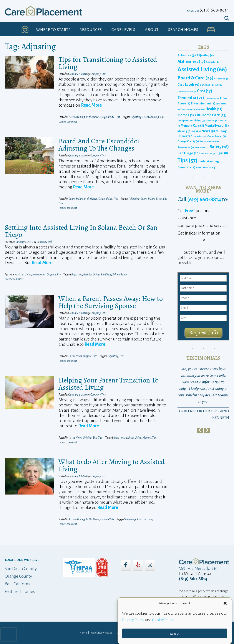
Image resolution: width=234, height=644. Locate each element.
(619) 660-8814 (214, 10)
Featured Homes (20, 591)
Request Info (203, 333)
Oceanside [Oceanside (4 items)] (199, 136)
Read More (91, 105)
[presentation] (8, 634)
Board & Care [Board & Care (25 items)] (196, 78)
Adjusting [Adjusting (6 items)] (205, 55)
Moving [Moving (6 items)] (185, 131)
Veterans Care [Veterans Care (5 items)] (206, 168)
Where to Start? (53, 30)
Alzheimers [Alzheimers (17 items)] (191, 61)
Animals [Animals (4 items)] (212, 62)
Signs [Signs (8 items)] (222, 153)
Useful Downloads (102, 633)
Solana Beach (120, 275)
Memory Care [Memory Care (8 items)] (192, 126)
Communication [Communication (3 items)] (187, 91)
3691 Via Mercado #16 (198, 568)
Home (83, 633)
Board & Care (76, 199)
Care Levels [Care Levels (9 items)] (188, 85)
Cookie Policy (163, 620)
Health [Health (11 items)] (214, 109)
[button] (225, 603)
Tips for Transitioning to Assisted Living (108, 63)
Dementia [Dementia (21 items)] (191, 98)
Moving (147, 438)
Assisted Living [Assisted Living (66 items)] (202, 70)
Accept (175, 634)
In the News (93, 117)
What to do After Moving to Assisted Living (112, 465)
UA (211, 30)
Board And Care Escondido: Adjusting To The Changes (99, 144)
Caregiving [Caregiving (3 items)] (221, 79)
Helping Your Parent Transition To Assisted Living (109, 384)
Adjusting (136, 117)
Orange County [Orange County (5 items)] (188, 141)
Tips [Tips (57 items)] (188, 160)
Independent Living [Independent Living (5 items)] (191, 121)
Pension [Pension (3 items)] (205, 141)
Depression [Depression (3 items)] (212, 98)
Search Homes (183, 30)
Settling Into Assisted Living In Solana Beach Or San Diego (81, 231)
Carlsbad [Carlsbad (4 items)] (207, 85)
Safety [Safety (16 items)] (219, 147)
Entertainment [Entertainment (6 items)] (203, 103)
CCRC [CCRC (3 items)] (218, 85)
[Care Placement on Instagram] (150, 565)
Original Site (107, 117)
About (152, 30)
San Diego (106, 275)
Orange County (18, 576)
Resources (91, 30)
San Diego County (21, 569)
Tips (118, 117)
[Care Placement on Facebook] (126, 565)
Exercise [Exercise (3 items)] (186, 109)
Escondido (161, 199)
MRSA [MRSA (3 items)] (197, 131)
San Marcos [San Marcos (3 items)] (208, 153)
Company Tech (98, 74)
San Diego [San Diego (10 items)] (189, 153)
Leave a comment (68, 122)
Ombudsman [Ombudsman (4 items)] (217, 136)
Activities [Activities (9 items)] (187, 55)
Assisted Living (77, 117)
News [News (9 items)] (208, 131)
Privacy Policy (133, 620)
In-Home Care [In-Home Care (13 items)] (212, 115)
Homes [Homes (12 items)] (187, 115)
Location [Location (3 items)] (211, 121)
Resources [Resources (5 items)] (186, 147)
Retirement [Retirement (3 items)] (202, 147)
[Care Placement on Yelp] (138, 565)
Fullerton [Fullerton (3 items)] (199, 109)
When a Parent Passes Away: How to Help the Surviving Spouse (111, 302)
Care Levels (123, 30)
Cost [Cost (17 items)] (205, 91)
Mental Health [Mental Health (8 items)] (217, 126)
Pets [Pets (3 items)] (215, 141)
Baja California (18, 584)
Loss (122, 356)
